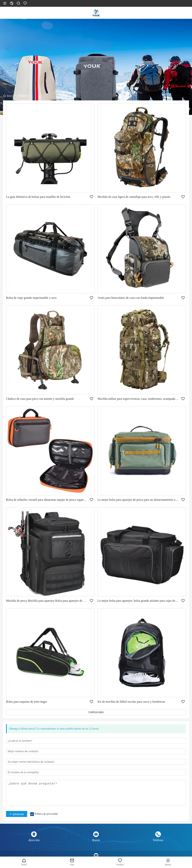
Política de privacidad (46, 814)
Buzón (96, 840)
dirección (34, 840)
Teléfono (158, 840)
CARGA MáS (96, 712)
